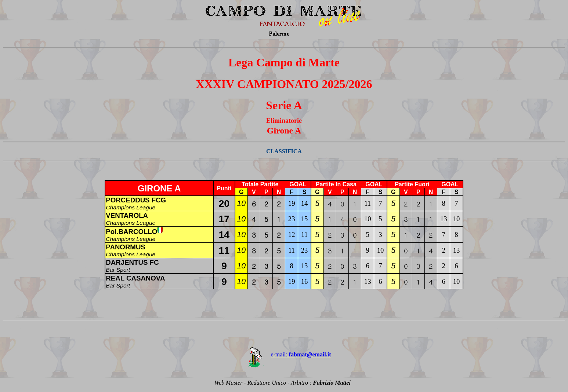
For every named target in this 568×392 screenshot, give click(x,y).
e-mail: (284, 354)
